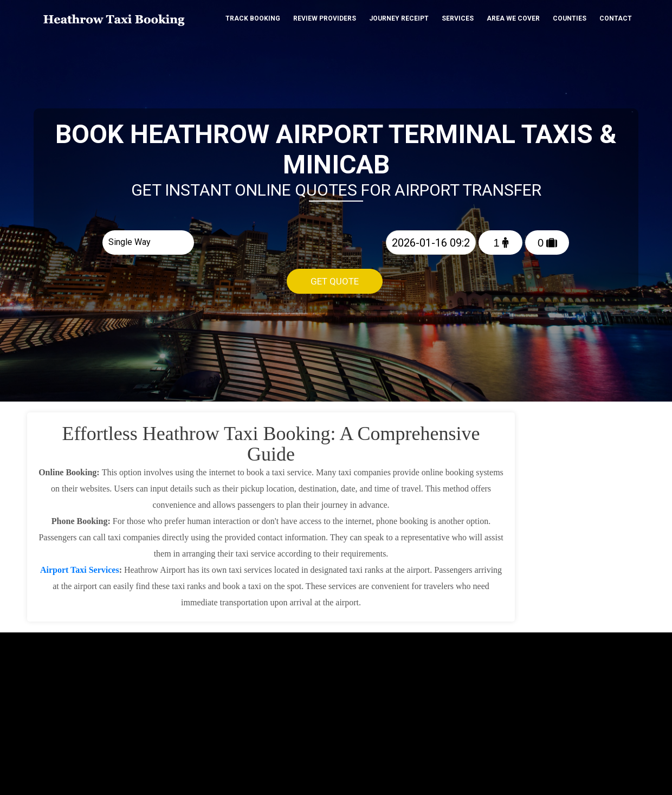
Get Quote (335, 281)
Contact (616, 18)
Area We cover (513, 18)
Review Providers (325, 18)
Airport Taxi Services (80, 570)
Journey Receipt (399, 18)
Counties (570, 18)
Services (458, 18)
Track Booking (253, 18)
